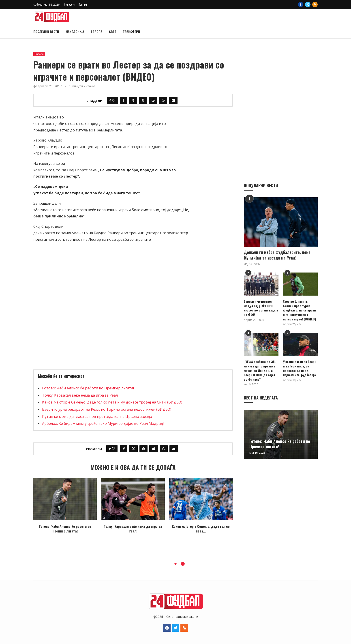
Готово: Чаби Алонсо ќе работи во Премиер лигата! (88, 388)
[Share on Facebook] (123, 100)
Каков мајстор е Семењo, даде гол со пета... (201, 529)
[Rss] (315, 4)
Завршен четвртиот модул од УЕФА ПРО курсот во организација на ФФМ (261, 308)
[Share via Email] (173, 100)
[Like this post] (114, 100)
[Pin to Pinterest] (143, 100)
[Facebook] (301, 4)
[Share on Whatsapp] (163, 100)
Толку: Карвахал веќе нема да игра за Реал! (80, 395)
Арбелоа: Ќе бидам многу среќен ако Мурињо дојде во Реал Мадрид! (103, 423)
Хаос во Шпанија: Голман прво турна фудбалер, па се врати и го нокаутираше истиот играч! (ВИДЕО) (299, 310)
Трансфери (131, 31)
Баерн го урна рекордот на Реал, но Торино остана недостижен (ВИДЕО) (107, 409)
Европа (97, 31)
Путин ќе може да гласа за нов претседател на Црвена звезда (97, 416)
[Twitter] (308, 4)
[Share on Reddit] (153, 100)
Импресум (70, 4)
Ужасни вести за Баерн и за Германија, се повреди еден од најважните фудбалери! (300, 368)
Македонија (75, 31)
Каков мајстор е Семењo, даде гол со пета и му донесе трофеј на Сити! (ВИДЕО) (112, 402)
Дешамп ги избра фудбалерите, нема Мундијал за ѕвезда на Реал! (277, 255)
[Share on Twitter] (133, 100)
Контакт (83, 4)
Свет (113, 31)
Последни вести (46, 31)
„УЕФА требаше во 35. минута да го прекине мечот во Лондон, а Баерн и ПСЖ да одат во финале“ (260, 370)
